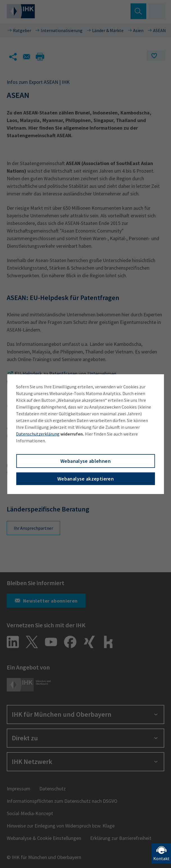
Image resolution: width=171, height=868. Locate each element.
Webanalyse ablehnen (85, 461)
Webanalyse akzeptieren (85, 479)
